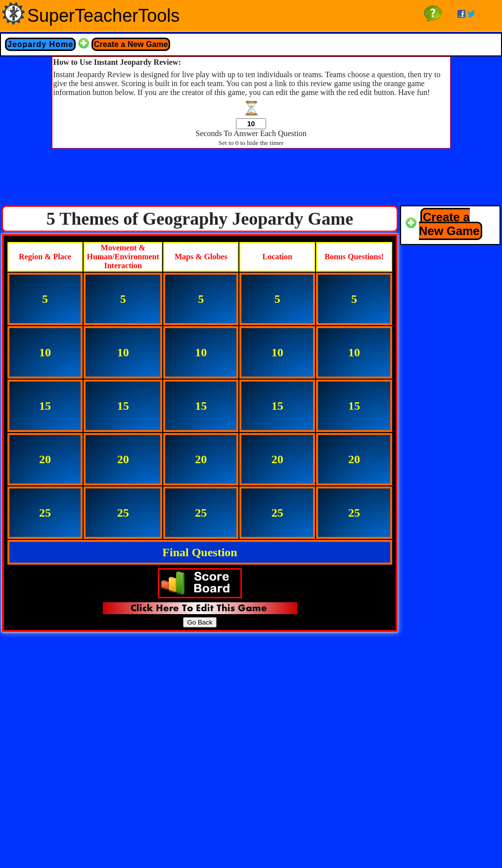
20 (45, 459)
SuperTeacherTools (103, 16)
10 (45, 352)
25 (45, 513)
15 (45, 406)
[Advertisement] (251, 180)
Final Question (200, 552)
